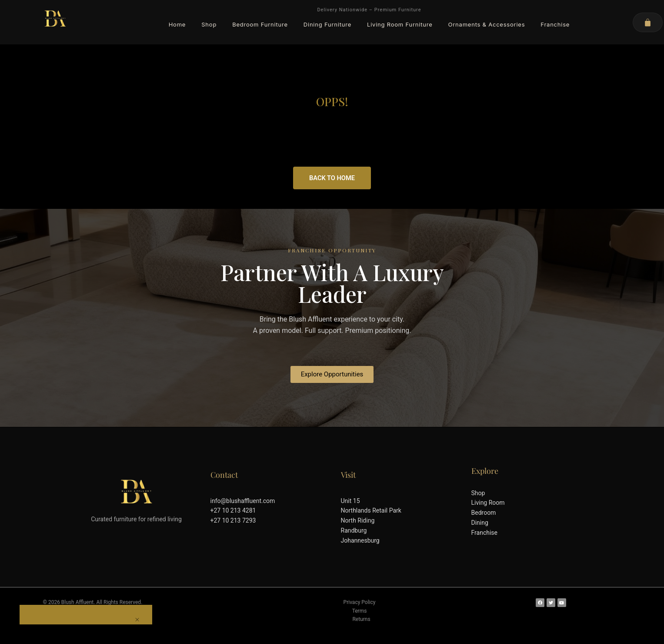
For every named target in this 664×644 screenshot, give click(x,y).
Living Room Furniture (400, 24)
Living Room (488, 503)
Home (177, 24)
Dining (480, 523)
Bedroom (484, 513)
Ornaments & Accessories (487, 24)
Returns (361, 619)
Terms (360, 611)
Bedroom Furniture (260, 24)
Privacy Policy (360, 602)
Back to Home (332, 178)
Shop (209, 24)
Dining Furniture (327, 24)
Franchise (555, 24)
